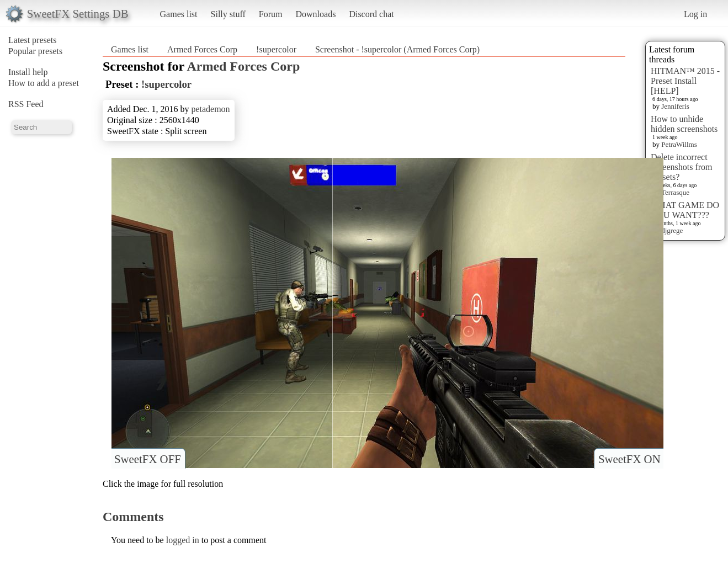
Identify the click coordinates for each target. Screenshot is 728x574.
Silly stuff (228, 14)
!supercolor (276, 49)
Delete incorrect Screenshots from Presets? (682, 167)
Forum (271, 14)
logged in (183, 540)
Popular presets (35, 51)
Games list (179, 14)
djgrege (672, 230)
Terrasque (675, 192)
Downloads (315, 14)
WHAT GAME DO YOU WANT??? (685, 210)
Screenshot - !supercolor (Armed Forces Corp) (397, 49)
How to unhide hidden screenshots (684, 124)
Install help (28, 72)
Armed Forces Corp (202, 49)
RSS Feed (26, 104)
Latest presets (33, 40)
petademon (210, 109)
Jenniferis (675, 106)
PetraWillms (679, 144)
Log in (695, 14)
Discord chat (371, 14)
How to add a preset (44, 83)
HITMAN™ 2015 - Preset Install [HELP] (685, 81)
